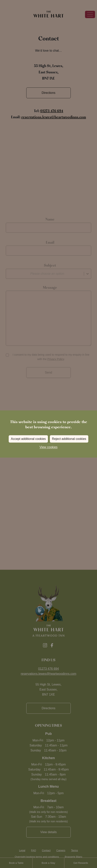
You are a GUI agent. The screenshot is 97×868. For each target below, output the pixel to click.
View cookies (48, 447)
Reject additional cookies (69, 439)
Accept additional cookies (28, 439)
